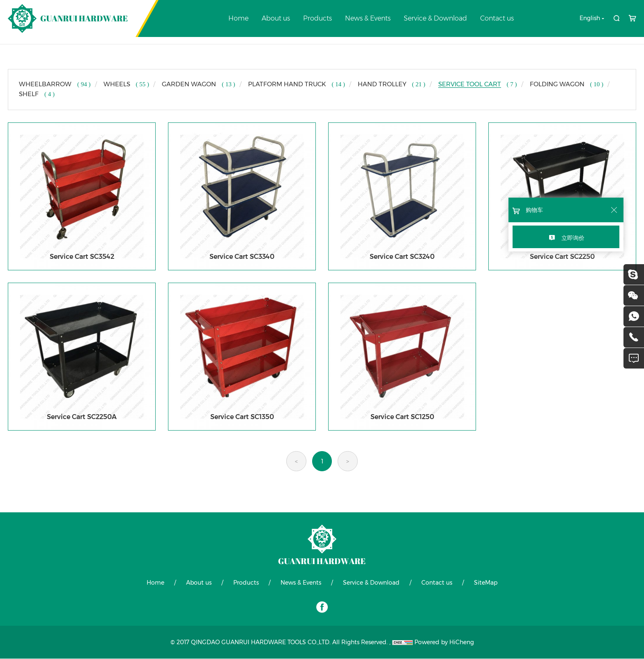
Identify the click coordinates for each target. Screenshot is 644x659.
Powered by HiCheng (444, 643)
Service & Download (435, 18)
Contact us (497, 18)
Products (317, 18)
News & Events (368, 18)
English (590, 18)
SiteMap (486, 583)
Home (238, 18)
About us (276, 18)
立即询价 (573, 238)
